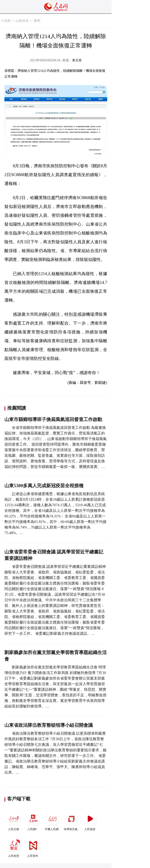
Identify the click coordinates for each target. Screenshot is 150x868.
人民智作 (33, 847)
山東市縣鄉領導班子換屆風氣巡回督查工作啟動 (53, 419)
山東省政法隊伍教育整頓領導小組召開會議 (49, 725)
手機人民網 (52, 821)
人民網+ (33, 821)
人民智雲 (14, 847)
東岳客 (77, 60)
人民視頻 (90, 821)
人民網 (6, 21)
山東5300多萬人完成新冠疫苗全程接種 (44, 486)
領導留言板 (71, 821)
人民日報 (14, 821)
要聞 (37, 21)
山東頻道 (22, 21)
